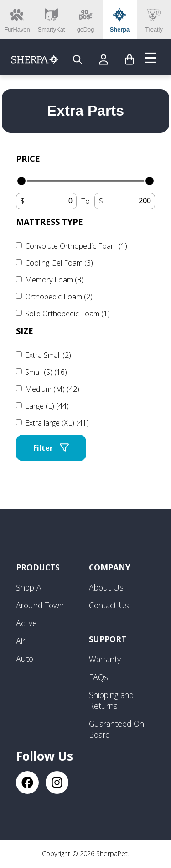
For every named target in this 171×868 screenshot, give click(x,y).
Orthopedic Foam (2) (59, 297)
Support (108, 639)
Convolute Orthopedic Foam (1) (76, 246)
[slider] (21, 181)
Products (38, 567)
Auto (25, 659)
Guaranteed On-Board (118, 729)
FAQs (98, 677)
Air (21, 641)
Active (26, 623)
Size (25, 331)
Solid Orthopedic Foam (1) (67, 314)
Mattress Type (49, 222)
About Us (106, 587)
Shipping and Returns (111, 700)
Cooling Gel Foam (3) (59, 263)
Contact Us (109, 605)
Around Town (40, 605)
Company (110, 567)
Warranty (105, 659)
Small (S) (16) (46, 372)
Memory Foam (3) (54, 280)
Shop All (31, 587)
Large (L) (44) (47, 406)
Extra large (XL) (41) (57, 423)
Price (28, 159)
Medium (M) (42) (52, 389)
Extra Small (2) (48, 355)
